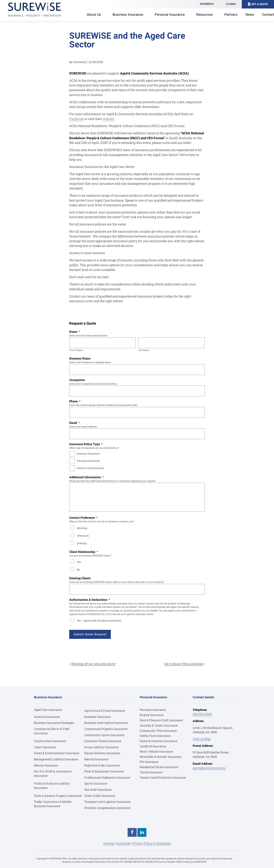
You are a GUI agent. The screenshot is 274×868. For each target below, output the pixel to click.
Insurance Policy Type (86, 444)
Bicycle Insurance (152, 715)
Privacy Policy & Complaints (152, 843)
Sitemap (109, 843)
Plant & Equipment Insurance (104, 771)
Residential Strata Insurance (159, 767)
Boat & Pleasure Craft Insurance (161, 720)
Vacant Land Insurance (91, 468)
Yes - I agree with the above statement (99, 621)
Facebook (76, 119)
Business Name (80, 358)
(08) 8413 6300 (202, 714)
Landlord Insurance (153, 746)
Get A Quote (260, 4)
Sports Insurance (96, 783)
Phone (75, 401)
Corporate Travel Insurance (103, 741)
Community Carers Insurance (104, 735)
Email (75, 423)
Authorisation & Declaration (90, 600)
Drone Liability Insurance (101, 747)
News (250, 15)
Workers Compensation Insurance (107, 808)
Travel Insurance (151, 772)
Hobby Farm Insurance (155, 736)
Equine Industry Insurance (102, 753)
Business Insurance (88, 454)
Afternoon (83, 536)
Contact (268, 15)
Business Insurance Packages (54, 723)
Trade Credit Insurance (100, 796)
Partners (231, 15)
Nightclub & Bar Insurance (102, 765)
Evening (82, 543)
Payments (207, 4)
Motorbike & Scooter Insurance (161, 757)
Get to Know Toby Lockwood (184, 664)
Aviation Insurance (47, 717)
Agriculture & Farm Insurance (105, 711)
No (79, 570)
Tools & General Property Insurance (58, 796)
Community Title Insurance (158, 731)
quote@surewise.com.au (209, 768)
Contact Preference (83, 518)
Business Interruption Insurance (106, 723)
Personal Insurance (88, 461)
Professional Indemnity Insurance (107, 777)
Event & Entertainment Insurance (57, 753)
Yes (79, 562)
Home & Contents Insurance (159, 741)
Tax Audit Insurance (98, 789)
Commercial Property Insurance (106, 729)
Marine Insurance (46, 765)
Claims (231, 4)
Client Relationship (84, 552)
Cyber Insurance (45, 747)
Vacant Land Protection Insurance (163, 777)
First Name (76, 350)
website (108, 119)
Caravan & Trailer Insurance (159, 725)
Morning (82, 528)
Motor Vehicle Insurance (156, 751)
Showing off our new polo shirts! (93, 664)
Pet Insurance (149, 762)
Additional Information (86, 477)
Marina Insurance (96, 759)
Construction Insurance (50, 741)
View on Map (202, 739)
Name (75, 332)
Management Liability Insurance (56, 759)
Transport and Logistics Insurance (107, 802)
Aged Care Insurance (48, 710)
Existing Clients (80, 578)
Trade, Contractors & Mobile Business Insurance (53, 804)
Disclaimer (124, 843)
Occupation (77, 380)
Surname (144, 350)
